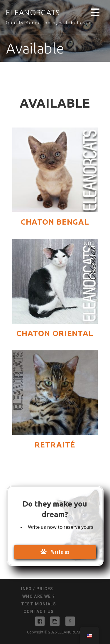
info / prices (37, 589)
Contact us (39, 612)
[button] (95, 13)
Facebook (40, 621)
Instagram (55, 621)
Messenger (70, 621)
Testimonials (39, 604)
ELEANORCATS (33, 12)
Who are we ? (39, 596)
